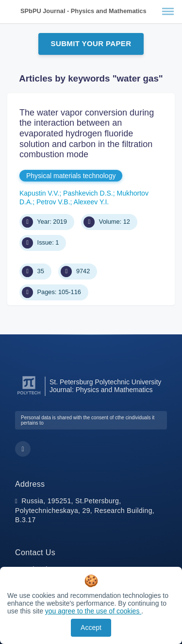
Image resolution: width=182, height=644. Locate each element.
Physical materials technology (71, 176)
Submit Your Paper (91, 43)
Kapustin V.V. (39, 193)
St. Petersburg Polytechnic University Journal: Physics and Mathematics (105, 386)
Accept (91, 627)
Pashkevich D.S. (88, 193)
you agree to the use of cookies (93, 611)
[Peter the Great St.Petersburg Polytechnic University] (29, 395)
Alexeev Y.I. (91, 202)
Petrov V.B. (53, 202)
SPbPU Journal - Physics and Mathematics (83, 11)
